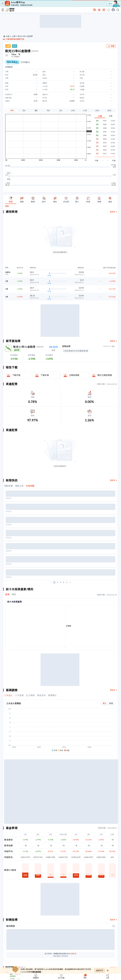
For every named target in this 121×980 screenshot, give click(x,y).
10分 (73, 110)
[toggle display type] (114, 926)
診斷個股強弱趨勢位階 (15, 39)
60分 (109, 110)
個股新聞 (8, 486)
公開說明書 (74, 375)
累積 (111, 703)
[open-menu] (3, 10)
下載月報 (16, 375)
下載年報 (45, 375)
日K (24, 110)
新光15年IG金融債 (25, 36)
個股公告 (19, 486)
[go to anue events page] (109, 10)
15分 (85, 110)
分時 (12, 110)
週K (36, 110)
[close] (2, 4)
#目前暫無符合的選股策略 (76, 351)
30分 (97, 110)
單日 (104, 703)
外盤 (114, 161)
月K (48, 110)
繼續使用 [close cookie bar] (100, 970)
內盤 (97, 161)
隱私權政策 (37, 972)
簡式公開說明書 (105, 375)
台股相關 (30, 486)
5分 (61, 110)
